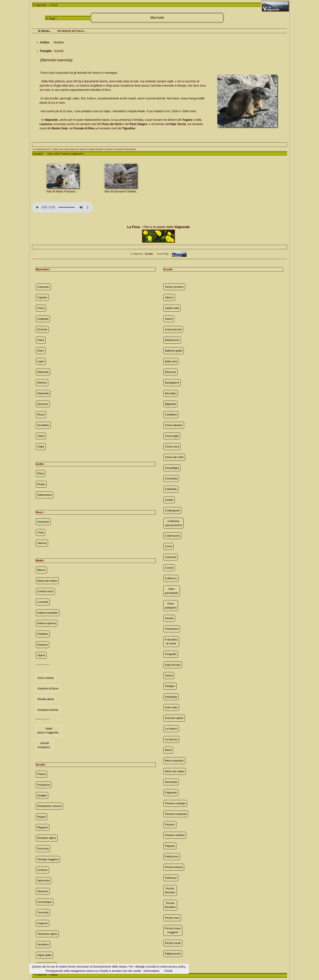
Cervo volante (46, 678)
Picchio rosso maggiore (173, 930)
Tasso (41, 436)
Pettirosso (171, 878)
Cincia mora (172, 447)
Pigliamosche (173, 954)
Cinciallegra (172, 468)
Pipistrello (43, 393)
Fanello (169, 618)
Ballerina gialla (174, 351)
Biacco (41, 570)
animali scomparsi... (45, 745)
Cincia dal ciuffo (174, 457)
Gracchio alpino (174, 718)
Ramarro (43, 645)
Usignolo (43, 923)
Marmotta (43, 372)
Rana (41, 473)
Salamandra (45, 495)
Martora (42, 383)
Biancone (170, 372)
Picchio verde (173, 943)
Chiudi (168, 971)
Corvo (169, 546)
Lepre (41, 361)
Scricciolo (43, 849)
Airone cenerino (174, 287)
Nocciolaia (171, 782)
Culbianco (171, 578)
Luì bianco (171, 729)
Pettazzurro (172, 856)
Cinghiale (43, 319)
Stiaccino (43, 891)
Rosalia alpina (46, 699)
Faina (41, 340)
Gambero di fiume (48, 688)
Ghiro (41, 351)
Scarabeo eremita (48, 710)
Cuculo (169, 568)
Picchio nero (172, 918)
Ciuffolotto (171, 489)
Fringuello (171, 654)
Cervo (41, 308)
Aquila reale (172, 308)
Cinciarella (171, 478)
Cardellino (171, 415)
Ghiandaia (171, 697)
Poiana (42, 774)
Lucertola (43, 602)
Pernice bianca (174, 867)
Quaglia (42, 795)
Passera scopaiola (176, 814)
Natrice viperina (47, 623)
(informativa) (151, 971)
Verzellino (43, 944)
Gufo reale (171, 707)
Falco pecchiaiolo (172, 591)
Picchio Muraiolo (170, 890)
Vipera (41, 655)
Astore (169, 319)
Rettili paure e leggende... (49, 731)
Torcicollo (43, 912)
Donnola (42, 329)
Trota (40, 532)
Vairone (42, 543)
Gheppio (170, 686)
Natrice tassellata (48, 613)
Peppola (170, 846)
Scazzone (43, 522)
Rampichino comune (50, 806)
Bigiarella (170, 404)
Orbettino (43, 634)
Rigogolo (43, 827)
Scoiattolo (43, 425)
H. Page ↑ (52, 18)
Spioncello (44, 881)
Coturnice (171, 557)
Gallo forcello (173, 665)
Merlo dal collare (175, 771)
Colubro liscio (45, 591)
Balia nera (171, 361)
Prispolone (44, 785)
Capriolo (42, 297)
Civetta (169, 500)
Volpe (41, 447)
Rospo (41, 484)
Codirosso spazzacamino (173, 523)
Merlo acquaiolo (174, 761)
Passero (170, 825)
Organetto (171, 793)
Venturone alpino (47, 934)
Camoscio (43, 287)
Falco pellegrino (171, 606)
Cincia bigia (172, 436)
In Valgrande (40, 5)
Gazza (169, 675)
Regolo (42, 817)
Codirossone (172, 536)
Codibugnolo (172, 510)
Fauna (54, 5)
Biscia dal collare (47, 581)
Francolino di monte (171, 642)
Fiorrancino (172, 629)
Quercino (43, 404)
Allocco (169, 297)
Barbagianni (172, 383)
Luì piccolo (171, 739)
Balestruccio (172, 340)
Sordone (42, 870)
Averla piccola (173, 329)
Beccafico (171, 393)
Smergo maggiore (48, 859)
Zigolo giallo (44, 955)
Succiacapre (45, 902)
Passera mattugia (175, 803)
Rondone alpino (47, 838)
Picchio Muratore (170, 905)
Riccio (41, 415)
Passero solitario (175, 835)
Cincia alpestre (174, 425)
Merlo (168, 750)
